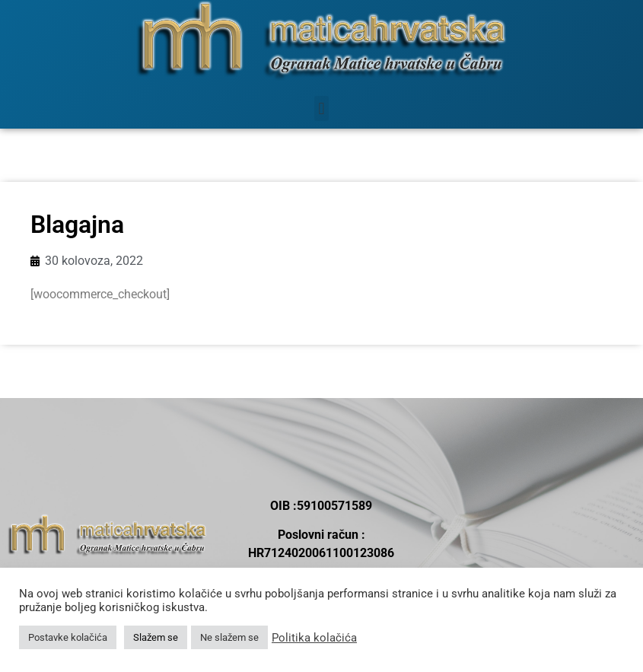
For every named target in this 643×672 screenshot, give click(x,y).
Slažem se (156, 637)
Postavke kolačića (68, 637)
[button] (321, 108)
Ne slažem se (229, 637)
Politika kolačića (314, 638)
